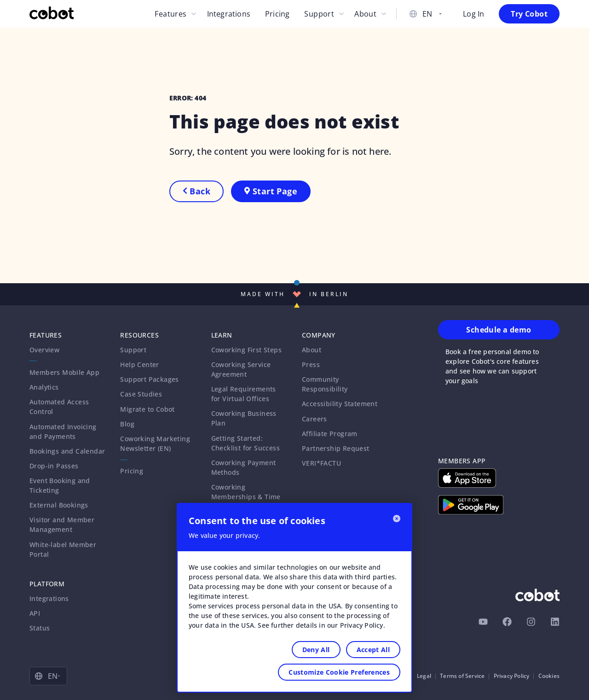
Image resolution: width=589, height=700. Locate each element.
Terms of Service (462, 676)
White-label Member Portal (63, 549)
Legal (424, 676)
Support (319, 14)
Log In (474, 14)
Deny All (316, 650)
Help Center (139, 365)
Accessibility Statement (340, 404)
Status (40, 628)
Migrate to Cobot (147, 409)
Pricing (277, 14)
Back (196, 191)
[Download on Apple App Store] (467, 478)
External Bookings (59, 505)
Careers (315, 419)
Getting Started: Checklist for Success (245, 443)
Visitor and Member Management (62, 525)
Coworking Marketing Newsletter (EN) (155, 443)
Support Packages (149, 379)
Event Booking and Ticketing (60, 485)
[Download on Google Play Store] (471, 505)
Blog (127, 424)
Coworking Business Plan (244, 418)
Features (170, 14)
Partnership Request (336, 448)
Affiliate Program (330, 434)
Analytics (44, 387)
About (365, 14)
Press (311, 365)
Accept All (373, 650)
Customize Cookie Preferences (339, 672)
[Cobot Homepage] (52, 14)
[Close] (397, 519)
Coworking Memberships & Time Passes (246, 497)
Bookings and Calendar (67, 451)
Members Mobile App (64, 372)
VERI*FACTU (321, 463)
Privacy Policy (512, 676)
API (35, 613)
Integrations (229, 14)
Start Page (271, 191)
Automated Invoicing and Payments (63, 432)
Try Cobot (529, 14)
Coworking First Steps (246, 350)
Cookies (549, 676)
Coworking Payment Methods (244, 467)
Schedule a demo (499, 330)
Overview (44, 350)
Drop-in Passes (54, 466)
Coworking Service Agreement (241, 369)
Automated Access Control (59, 407)
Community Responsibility (325, 384)
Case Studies (141, 394)
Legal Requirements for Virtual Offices (244, 394)
